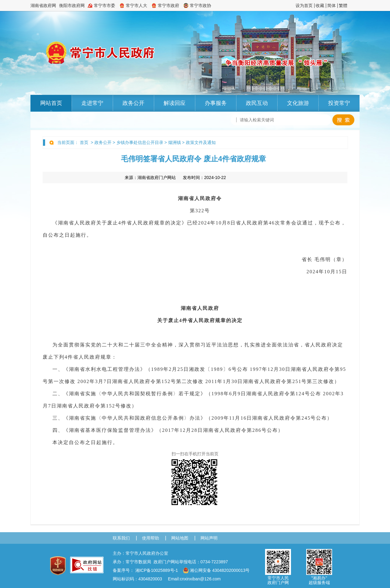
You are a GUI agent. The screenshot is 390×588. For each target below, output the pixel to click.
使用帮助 (151, 538)
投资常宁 (339, 103)
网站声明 (209, 538)
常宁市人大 (136, 5)
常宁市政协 (200, 5)
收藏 (320, 5)
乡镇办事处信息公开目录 (140, 142)
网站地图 (180, 538)
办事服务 (216, 103)
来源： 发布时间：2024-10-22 (175, 177)
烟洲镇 (175, 142)
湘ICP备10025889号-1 (157, 570)
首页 (84, 142)
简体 (331, 5)
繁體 (343, 5)
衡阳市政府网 (72, 5)
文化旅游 (298, 103)
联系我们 (121, 538)
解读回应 (175, 103)
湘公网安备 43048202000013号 (216, 570)
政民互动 (257, 103)
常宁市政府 (168, 5)
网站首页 (51, 103)
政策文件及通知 (201, 142)
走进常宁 (92, 103)
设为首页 (304, 5)
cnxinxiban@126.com (200, 579)
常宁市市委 (105, 5)
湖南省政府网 (43, 5)
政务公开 (133, 103)
